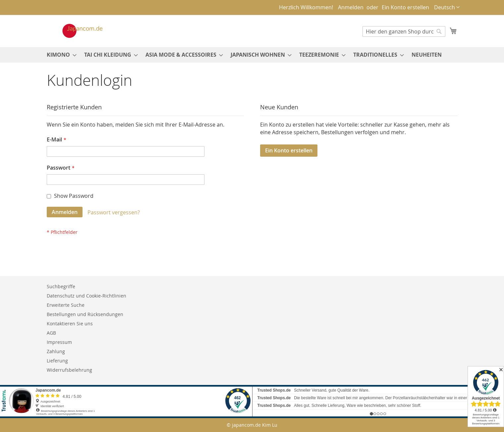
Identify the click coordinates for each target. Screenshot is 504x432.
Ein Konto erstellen (405, 7)
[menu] (252, 55)
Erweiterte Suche (66, 305)
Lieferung (57, 361)
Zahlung (56, 351)
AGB (51, 333)
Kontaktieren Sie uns (70, 324)
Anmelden (351, 7)
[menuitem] (60, 55)
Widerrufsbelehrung (69, 370)
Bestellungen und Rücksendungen (85, 314)
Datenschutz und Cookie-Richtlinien (86, 296)
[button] (447, 7)
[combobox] (404, 31)
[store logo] (76, 31)
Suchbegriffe (61, 286)
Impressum (59, 342)
